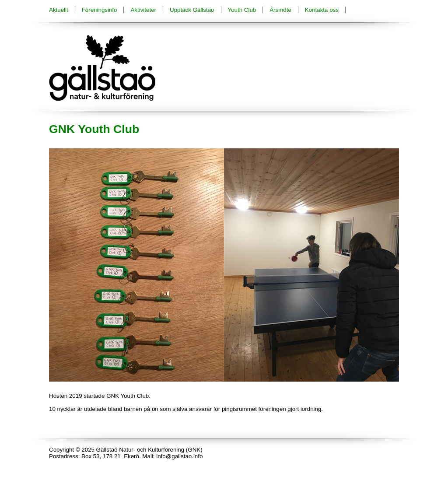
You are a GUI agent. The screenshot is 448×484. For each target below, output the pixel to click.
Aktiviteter (143, 10)
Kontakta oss (322, 10)
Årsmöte (280, 10)
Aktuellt (59, 10)
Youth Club (242, 10)
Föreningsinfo (100, 10)
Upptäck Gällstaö (192, 10)
